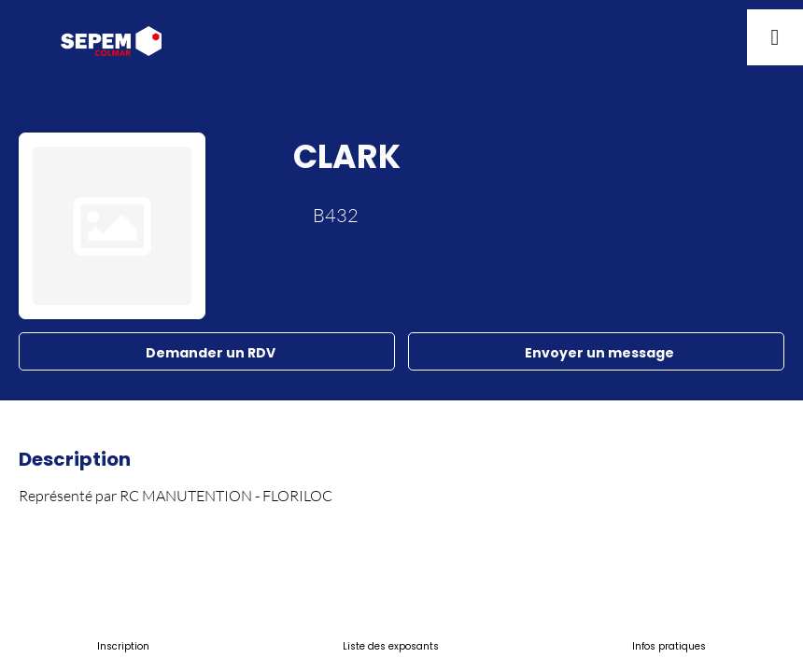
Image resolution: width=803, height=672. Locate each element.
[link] (123, 644)
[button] (28, 37)
